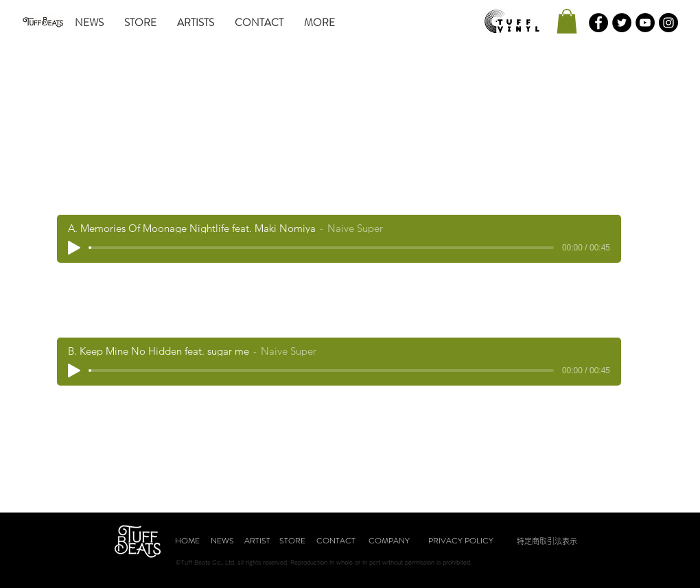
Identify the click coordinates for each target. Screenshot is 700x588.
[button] (567, 21)
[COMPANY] (389, 541)
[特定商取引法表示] (547, 541)
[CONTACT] (336, 541)
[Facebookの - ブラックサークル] (598, 23)
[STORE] (292, 541)
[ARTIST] (257, 541)
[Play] (74, 248)
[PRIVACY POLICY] (460, 541)
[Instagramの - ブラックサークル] (668, 23)
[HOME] (187, 541)
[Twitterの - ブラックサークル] (622, 23)
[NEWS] (222, 541)
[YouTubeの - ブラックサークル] (645, 23)
